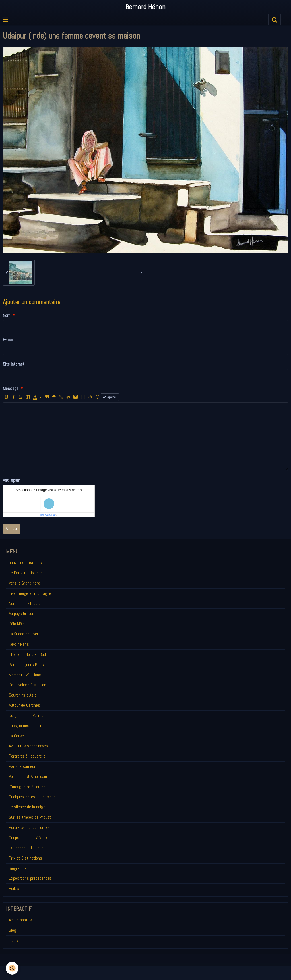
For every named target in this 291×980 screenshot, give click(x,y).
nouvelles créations (25, 563)
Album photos (20, 920)
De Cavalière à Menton (27, 685)
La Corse (16, 736)
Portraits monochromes (29, 827)
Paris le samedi (22, 766)
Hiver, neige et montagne (30, 593)
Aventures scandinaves (28, 746)
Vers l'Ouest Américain (28, 776)
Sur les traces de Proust (30, 817)
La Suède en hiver (24, 634)
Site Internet (14, 364)
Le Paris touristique (26, 573)
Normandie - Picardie (26, 603)
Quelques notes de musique (32, 797)
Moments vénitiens (25, 675)
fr (286, 19)
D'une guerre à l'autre (27, 787)
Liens (13, 940)
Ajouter (12, 528)
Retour (145, 273)
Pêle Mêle (17, 624)
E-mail (8, 340)
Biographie (18, 868)
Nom (7, 315)
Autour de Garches (24, 705)
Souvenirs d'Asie (23, 695)
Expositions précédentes (30, 878)
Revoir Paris (19, 644)
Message (11, 388)
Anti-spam (12, 480)
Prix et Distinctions (25, 858)
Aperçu (110, 397)
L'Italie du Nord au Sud (27, 654)
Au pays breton (21, 613)
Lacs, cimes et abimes (28, 726)
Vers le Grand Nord (24, 583)
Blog (13, 930)
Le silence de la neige (27, 807)
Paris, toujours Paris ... (28, 665)
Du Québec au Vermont (28, 715)
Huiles (14, 888)
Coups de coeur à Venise (30, 838)
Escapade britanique (26, 848)
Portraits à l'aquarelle (27, 756)
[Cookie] (12, 968)
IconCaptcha (48, 515)
